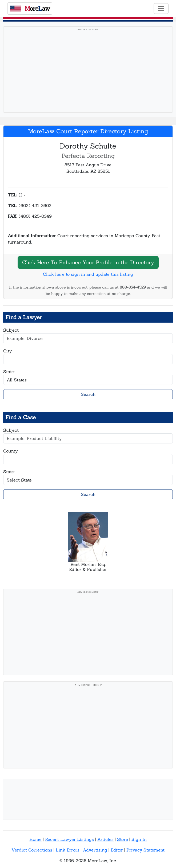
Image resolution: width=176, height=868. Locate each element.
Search (88, 394)
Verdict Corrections (32, 850)
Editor (117, 850)
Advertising (95, 850)
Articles (105, 839)
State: (9, 372)
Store (123, 839)
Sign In (139, 839)
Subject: (11, 330)
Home (35, 839)
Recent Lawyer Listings (69, 839)
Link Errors (68, 850)
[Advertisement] (88, 71)
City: (8, 351)
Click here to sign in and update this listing (88, 274)
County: (11, 451)
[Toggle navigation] (161, 9)
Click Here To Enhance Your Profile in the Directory (88, 262)
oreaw (30, 8)
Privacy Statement (145, 850)
